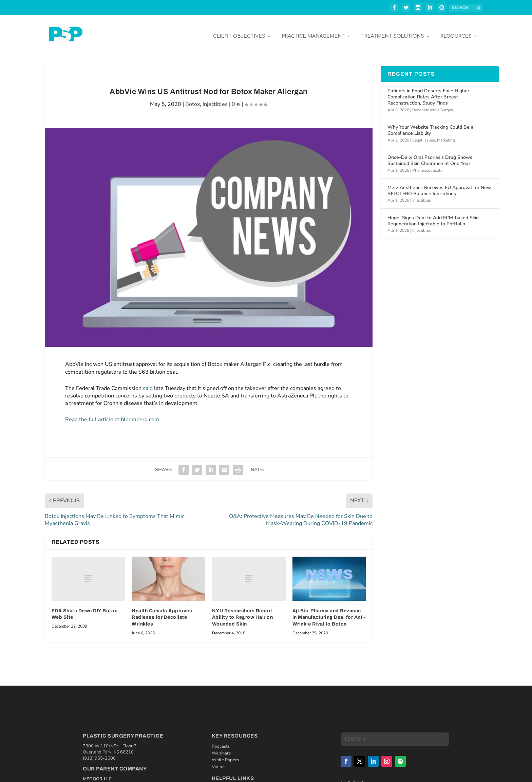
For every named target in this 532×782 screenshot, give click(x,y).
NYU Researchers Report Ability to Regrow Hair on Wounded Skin (243, 612)
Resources (456, 31)
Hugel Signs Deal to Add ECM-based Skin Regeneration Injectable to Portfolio (433, 216)
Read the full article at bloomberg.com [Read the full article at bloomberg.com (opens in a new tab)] (112, 414)
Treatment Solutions (393, 31)
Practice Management (313, 31)
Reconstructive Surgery (433, 105)
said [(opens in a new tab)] (148, 383)
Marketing (446, 135)
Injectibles (215, 99)
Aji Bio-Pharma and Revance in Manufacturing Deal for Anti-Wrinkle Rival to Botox (329, 612)
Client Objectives (239, 31)
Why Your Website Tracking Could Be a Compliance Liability (431, 125)
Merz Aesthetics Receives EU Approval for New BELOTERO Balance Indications (439, 185)
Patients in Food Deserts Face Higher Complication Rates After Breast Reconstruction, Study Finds (428, 92)
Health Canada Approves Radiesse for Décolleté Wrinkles (162, 612)
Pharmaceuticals (427, 165)
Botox (193, 99)
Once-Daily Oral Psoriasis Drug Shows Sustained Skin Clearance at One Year (430, 155)
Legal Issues (424, 135)
